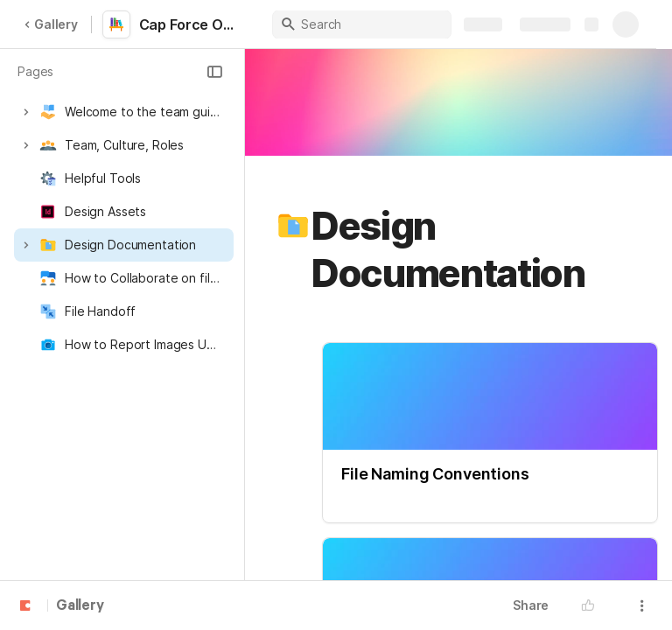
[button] (214, 72)
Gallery (51, 24)
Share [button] (531, 605)
